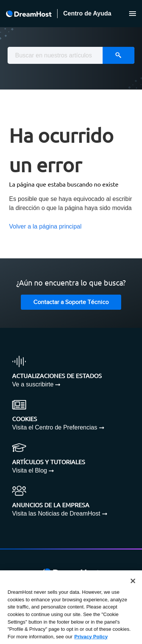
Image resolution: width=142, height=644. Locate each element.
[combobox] (71, 55)
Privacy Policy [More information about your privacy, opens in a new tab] (91, 637)
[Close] (133, 581)
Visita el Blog (30, 470)
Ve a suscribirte (33, 384)
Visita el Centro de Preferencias (55, 427)
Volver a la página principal (45, 226)
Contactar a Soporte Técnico (71, 302)
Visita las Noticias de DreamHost (56, 514)
